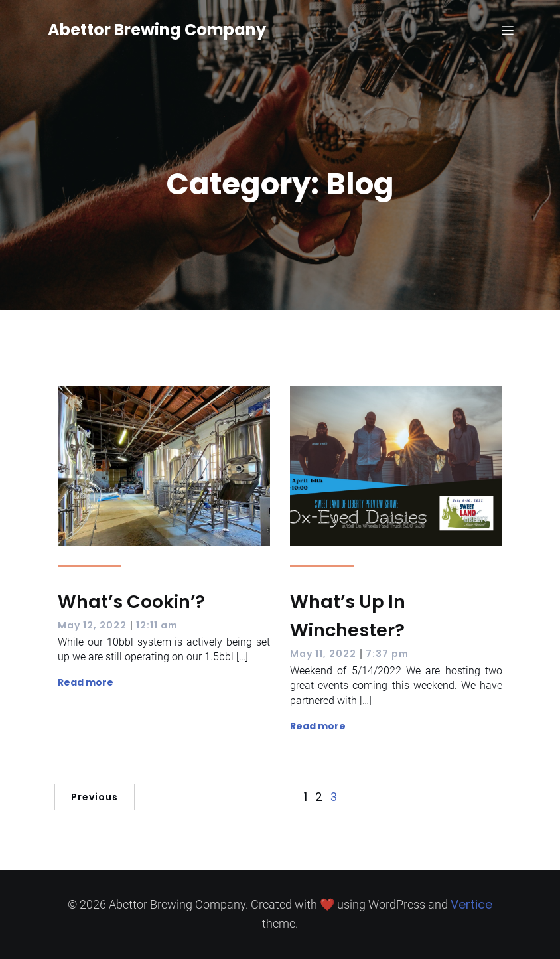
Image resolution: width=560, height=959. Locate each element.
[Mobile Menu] (508, 30)
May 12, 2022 (92, 625)
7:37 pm (387, 654)
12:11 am (157, 625)
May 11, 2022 (323, 654)
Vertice (471, 904)
